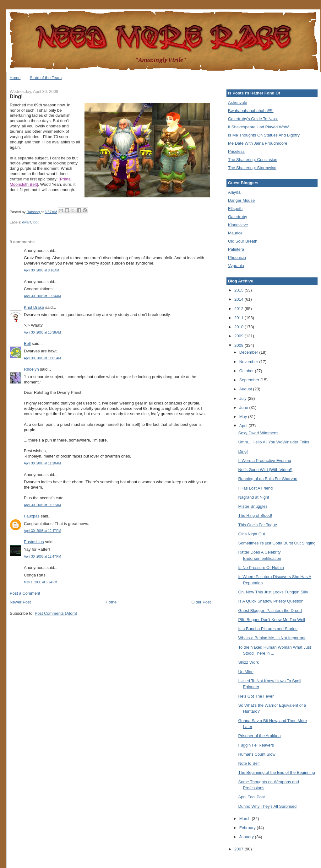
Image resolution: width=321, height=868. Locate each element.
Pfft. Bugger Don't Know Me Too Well (272, 620)
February (248, 828)
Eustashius (34, 542)
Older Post (201, 602)
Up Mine (246, 672)
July (244, 398)
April (244, 426)
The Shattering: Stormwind (252, 168)
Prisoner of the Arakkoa (259, 736)
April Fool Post (251, 797)
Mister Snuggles (253, 506)
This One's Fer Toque (258, 525)
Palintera (236, 249)
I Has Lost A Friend (255, 488)
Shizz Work (248, 662)
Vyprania (236, 266)
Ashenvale (238, 102)
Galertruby (238, 217)
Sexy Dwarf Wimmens (258, 433)
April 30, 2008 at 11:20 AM (42, 463)
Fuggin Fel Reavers (256, 745)
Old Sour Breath (243, 241)
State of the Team (46, 78)
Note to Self (249, 763)
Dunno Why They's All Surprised (267, 806)
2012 (239, 309)
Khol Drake (34, 307)
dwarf (27, 222)
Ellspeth (235, 209)
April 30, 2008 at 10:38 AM (42, 332)
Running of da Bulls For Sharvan (268, 479)
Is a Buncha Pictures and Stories (268, 629)
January (247, 837)
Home (15, 78)
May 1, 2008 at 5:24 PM (41, 582)
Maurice (235, 233)
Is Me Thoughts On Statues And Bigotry (264, 135)
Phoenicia (237, 257)
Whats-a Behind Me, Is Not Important (272, 638)
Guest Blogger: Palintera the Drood (270, 611)
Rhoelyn (31, 369)
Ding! (243, 451)
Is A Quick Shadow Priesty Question (271, 601)
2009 (239, 336)
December (249, 352)
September (250, 380)
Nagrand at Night (253, 497)
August (246, 389)
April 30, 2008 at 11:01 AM (42, 358)
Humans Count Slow (257, 754)
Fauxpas (32, 516)
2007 (239, 849)
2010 (239, 327)
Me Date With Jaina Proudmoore (258, 143)
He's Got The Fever (256, 696)
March (246, 819)
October (247, 371)
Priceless (236, 151)
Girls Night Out (251, 534)
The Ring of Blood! (255, 515)
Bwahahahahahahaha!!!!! (251, 111)
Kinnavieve (238, 225)
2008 (239, 345)
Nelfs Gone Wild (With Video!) (265, 470)
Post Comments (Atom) (56, 613)
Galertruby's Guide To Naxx (253, 119)
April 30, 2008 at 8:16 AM (41, 270)
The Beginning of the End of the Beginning (276, 772)
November (249, 362)
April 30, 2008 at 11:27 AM (42, 505)
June (244, 407)
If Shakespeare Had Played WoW (258, 127)
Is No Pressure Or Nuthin (261, 568)
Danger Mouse (241, 200)
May (244, 417)
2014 (239, 299)
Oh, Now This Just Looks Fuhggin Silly (273, 592)
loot (35, 222)
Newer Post (20, 602)
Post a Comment (25, 593)
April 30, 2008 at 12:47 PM (42, 531)
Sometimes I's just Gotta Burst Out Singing (277, 543)
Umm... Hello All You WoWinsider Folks (274, 442)
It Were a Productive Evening (264, 461)
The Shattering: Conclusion (253, 160)
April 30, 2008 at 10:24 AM (42, 296)
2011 (239, 318)
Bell (27, 343)
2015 (239, 290)
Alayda (234, 192)
